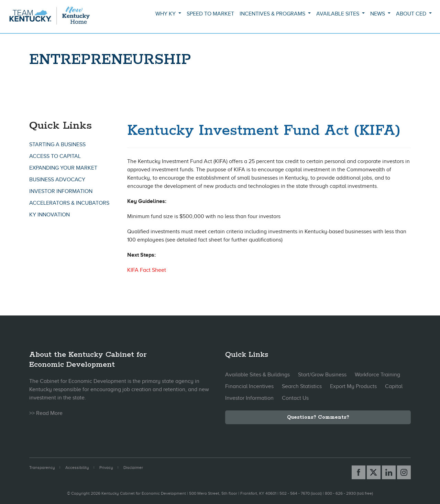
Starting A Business (57, 144)
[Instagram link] (404, 472)
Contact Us (295, 398)
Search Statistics (302, 386)
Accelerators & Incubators (69, 203)
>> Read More (46, 413)
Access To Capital (55, 156)
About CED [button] (412, 14)
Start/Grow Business (322, 375)
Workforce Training (377, 375)
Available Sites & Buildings (257, 375)
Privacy (106, 468)
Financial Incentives (249, 386)
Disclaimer (133, 468)
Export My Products (353, 386)
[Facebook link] (359, 472)
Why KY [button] (166, 14)
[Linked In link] (389, 472)
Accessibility (77, 468)
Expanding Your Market (63, 168)
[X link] (374, 472)
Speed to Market (210, 14)
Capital (394, 386)
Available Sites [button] (338, 14)
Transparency (42, 468)
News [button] (378, 14)
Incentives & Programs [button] (273, 14)
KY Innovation (49, 215)
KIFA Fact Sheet (147, 270)
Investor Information (61, 191)
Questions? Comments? (318, 417)
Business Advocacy (57, 180)
